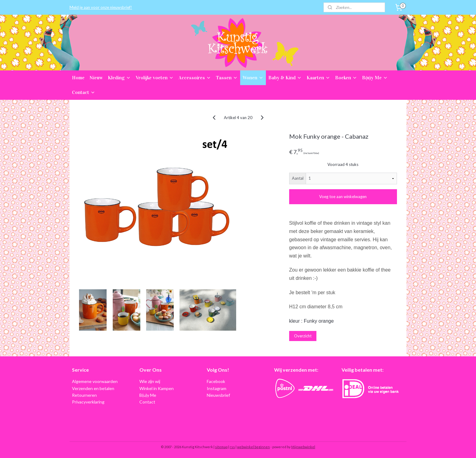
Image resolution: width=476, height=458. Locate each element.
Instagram (217, 388)
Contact (84, 92)
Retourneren (84, 395)
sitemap (221, 447)
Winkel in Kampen (157, 388)
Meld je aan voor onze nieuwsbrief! (101, 7)
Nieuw (96, 78)
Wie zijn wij (150, 381)
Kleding (119, 78)
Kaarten (318, 78)
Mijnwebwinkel (303, 447)
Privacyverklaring (88, 402)
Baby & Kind (285, 78)
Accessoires (195, 78)
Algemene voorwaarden (95, 381)
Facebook (216, 381)
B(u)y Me (375, 78)
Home (78, 78)
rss (232, 447)
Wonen (253, 78)
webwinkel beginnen (253, 447)
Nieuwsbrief (218, 395)
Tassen (227, 78)
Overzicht (303, 336)
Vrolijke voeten (155, 78)
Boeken (346, 78)
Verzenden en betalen (93, 388)
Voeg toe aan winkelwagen (343, 197)
